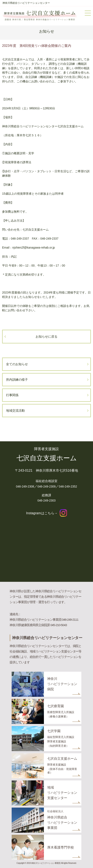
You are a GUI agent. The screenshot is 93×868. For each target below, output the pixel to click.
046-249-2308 (25, 486)
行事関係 (12, 395)
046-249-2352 (68, 486)
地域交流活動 (15, 410)
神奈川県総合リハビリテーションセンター (26, 3)
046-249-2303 (46, 500)
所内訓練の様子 (17, 380)
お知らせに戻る (46, 336)
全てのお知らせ (17, 364)
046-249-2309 (46, 486)
